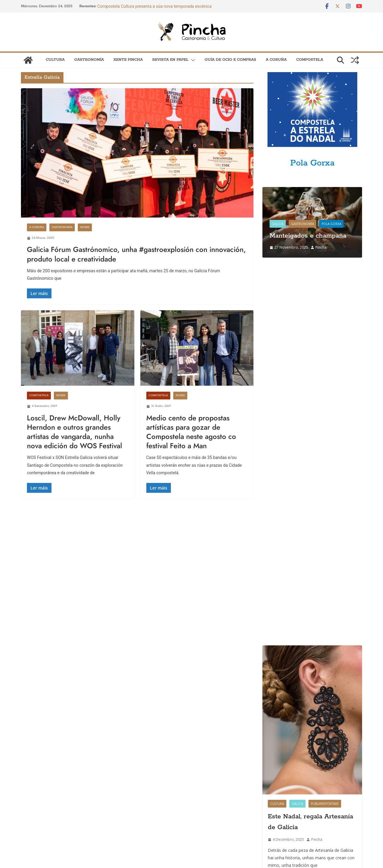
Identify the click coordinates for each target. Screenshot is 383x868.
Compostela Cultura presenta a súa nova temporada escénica (154, 6)
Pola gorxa (331, 224)
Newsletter (31, 823)
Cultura (55, 60)
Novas (85, 227)
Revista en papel (170, 60)
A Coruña (276, 60)
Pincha (321, 247)
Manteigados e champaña (308, 236)
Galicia (278, 224)
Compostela (310, 60)
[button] (192, 60)
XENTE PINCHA (128, 60)
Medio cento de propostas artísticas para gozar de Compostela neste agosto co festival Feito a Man (191, 432)
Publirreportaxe (325, 426)
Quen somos (171, 797)
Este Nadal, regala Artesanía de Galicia (310, 444)
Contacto (29, 810)
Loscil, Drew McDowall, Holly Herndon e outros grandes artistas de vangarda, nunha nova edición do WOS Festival (75, 432)
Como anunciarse (37, 797)
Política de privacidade (180, 810)
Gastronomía (89, 60)
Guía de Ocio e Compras (230, 60)
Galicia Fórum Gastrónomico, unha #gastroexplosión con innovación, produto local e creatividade (136, 254)
